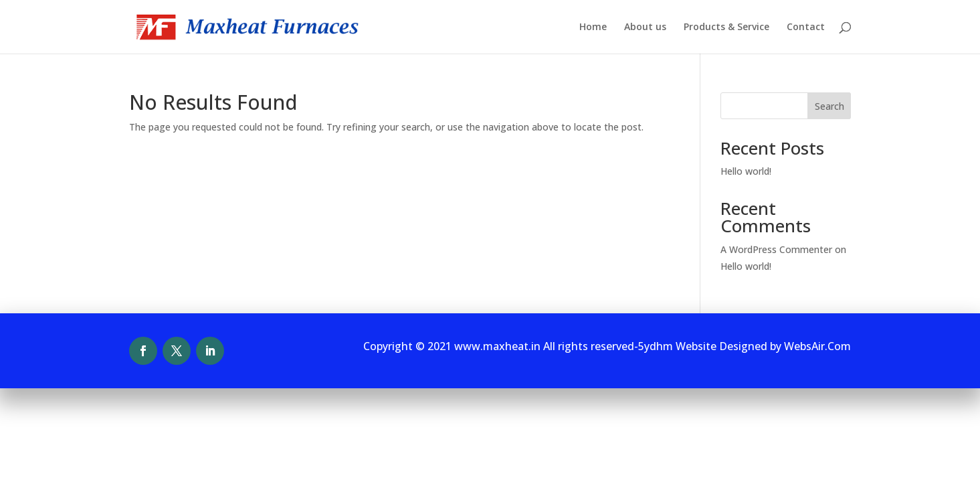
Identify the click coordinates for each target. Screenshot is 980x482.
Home (593, 27)
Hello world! (746, 171)
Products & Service (726, 27)
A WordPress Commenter (776, 249)
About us (645, 27)
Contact (806, 27)
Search (829, 106)
